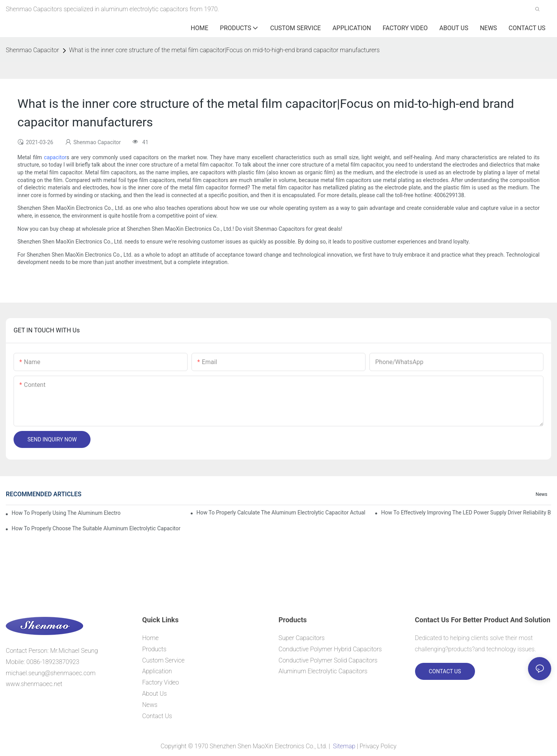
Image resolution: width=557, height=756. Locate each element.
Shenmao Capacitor (32, 50)
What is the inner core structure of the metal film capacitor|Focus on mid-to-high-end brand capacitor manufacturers (225, 50)
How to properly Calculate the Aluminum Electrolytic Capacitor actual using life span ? (282, 513)
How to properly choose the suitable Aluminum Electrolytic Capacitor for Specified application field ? (97, 528)
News (542, 494)
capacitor (55, 157)
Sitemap (344, 746)
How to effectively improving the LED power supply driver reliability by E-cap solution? (466, 513)
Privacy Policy (378, 746)
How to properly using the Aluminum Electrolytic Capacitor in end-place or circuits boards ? (66, 513)
